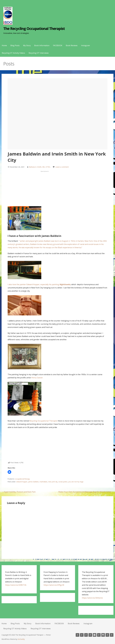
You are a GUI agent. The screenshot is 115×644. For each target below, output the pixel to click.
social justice (63, 482)
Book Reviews (72, 45)
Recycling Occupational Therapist (43, 421)
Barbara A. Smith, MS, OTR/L (40, 167)
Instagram (85, 45)
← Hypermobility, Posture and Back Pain (19, 492)
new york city (53, 482)
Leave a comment (62, 167)
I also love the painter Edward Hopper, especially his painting (39, 284)
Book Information (42, 45)
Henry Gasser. (37, 378)
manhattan (43, 482)
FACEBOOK (58, 45)
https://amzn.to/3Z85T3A (16, 585)
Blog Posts (15, 45)
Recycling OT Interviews (39, 53)
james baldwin (33, 482)
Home (4, 45)
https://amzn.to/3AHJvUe (92, 598)
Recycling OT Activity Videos (13, 53)
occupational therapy (22, 479)
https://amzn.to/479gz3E (54, 585)
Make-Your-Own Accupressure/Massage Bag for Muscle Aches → (86, 492)
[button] (9, 472)
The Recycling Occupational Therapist (34, 28)
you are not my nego (76, 482)
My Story (27, 45)
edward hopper (22, 482)
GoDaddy (21, 639)
